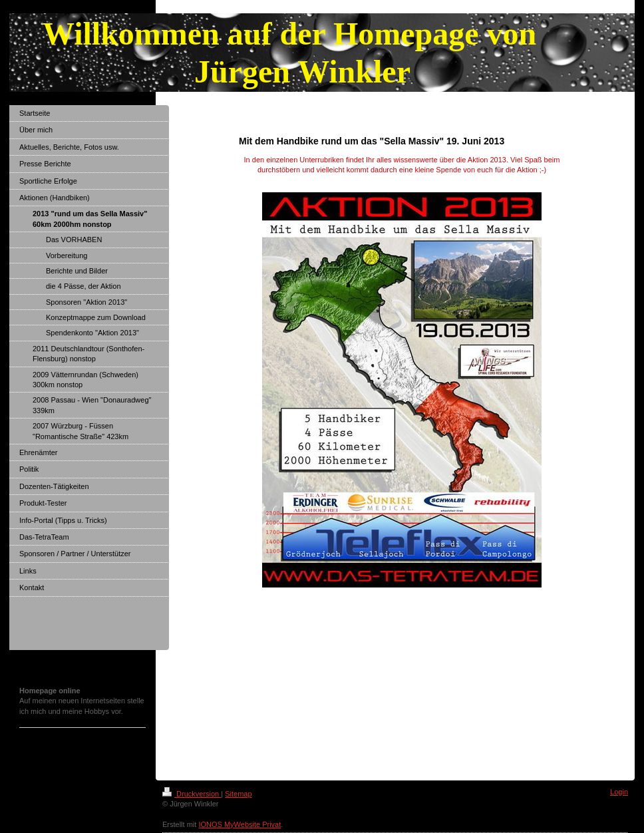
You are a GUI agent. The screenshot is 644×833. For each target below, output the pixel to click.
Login (619, 792)
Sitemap (238, 794)
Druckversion (192, 794)
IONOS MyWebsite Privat (240, 824)
